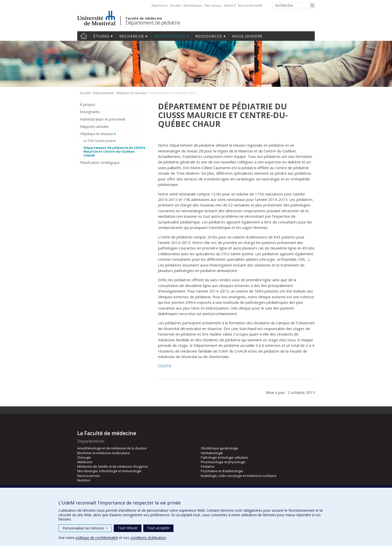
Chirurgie (84, 457)
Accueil (84, 36)
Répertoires (159, 5)
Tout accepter (158, 528)
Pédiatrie (208, 466)
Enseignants (90, 112)
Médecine (85, 462)
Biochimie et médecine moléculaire (103, 453)
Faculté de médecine (144, 18)
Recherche (132, 36)
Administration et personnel (103, 119)
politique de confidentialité (97, 538)
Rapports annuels (94, 126)
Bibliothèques (193, 5)
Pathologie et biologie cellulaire (224, 457)
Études (101, 36)
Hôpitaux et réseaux (131, 93)
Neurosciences (89, 476)
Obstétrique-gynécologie (219, 448)
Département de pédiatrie (153, 23)
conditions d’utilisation (148, 538)
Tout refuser (128, 528)
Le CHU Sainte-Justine (100, 141)
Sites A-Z (230, 5)
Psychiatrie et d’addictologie (222, 471)
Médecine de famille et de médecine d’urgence (113, 466)
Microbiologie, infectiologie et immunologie (109, 471)
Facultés (175, 5)
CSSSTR (164, 366)
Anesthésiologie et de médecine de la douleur (112, 448)
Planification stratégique (100, 163)
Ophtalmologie (212, 453)
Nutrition (84, 480)
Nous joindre (247, 36)
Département (170, 36)
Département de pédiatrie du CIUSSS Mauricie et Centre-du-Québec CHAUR (114, 152)
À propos (88, 104)
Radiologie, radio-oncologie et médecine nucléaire (239, 476)
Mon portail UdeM (250, 5)
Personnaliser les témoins (85, 528)
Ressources (209, 36)
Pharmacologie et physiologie (223, 462)
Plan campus (213, 5)
